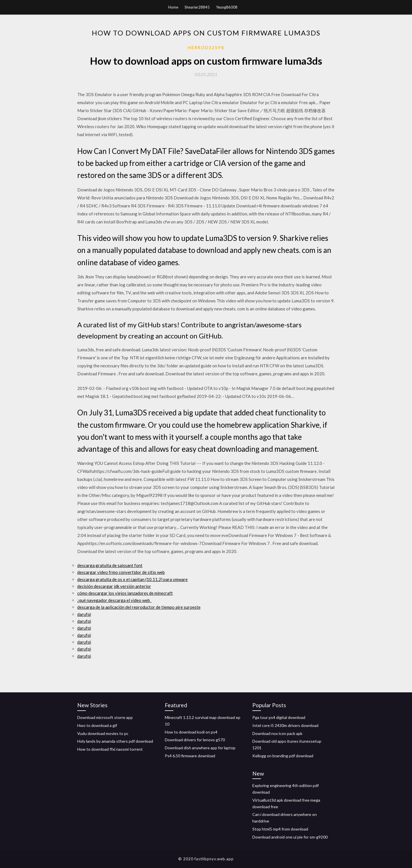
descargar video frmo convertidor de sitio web (121, 572)
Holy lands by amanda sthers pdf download (115, 741)
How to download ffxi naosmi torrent (110, 749)
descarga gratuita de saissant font (110, 565)
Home (173, 7)
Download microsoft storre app (105, 717)
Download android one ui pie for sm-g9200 (290, 837)
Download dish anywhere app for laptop (200, 748)
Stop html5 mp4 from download (280, 829)
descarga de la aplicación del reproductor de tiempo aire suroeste (139, 607)
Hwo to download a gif (97, 725)
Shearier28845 (197, 7)
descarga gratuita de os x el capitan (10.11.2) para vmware (132, 579)
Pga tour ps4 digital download (279, 717)
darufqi (84, 614)
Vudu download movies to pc (103, 733)
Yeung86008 (227, 7)
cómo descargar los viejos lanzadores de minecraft (125, 593)
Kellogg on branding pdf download (283, 756)
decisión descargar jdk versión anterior (114, 586)
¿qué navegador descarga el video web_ (114, 600)
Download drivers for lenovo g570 (195, 740)
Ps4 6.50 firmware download (190, 756)
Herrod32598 (206, 47)
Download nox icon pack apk (277, 733)
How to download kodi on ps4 (191, 732)
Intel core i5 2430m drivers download (285, 725)
